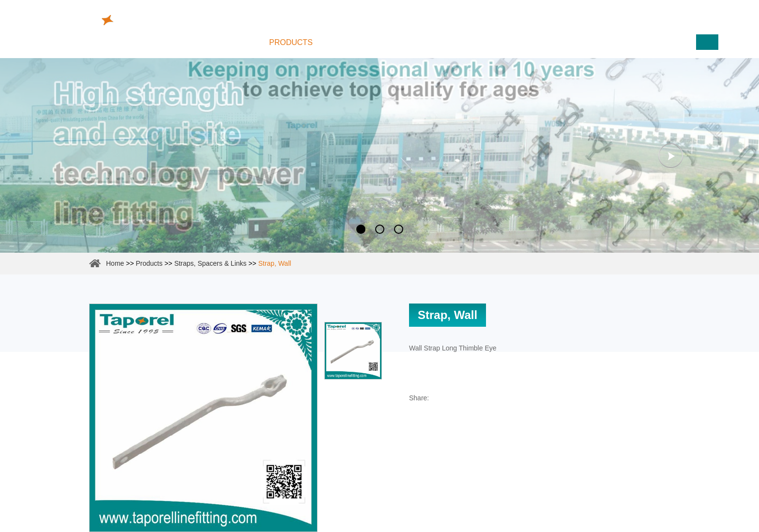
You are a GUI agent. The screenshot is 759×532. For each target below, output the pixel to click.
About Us (356, 42)
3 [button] (399, 229)
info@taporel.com (357, 14)
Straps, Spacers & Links (210, 263)
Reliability (422, 42)
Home (234, 42)
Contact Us (541, 42)
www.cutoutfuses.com (669, 17)
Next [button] (671, 156)
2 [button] (380, 229)
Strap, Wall (274, 263)
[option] (379, 155)
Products (291, 42)
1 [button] (361, 229)
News (481, 42)
